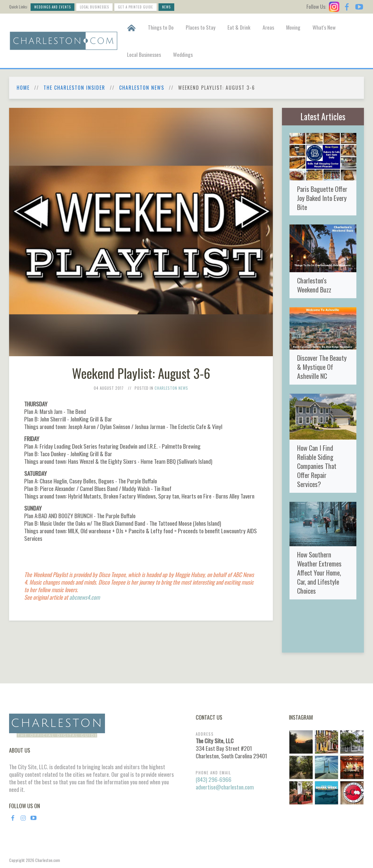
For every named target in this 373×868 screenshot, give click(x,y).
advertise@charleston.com (225, 787)
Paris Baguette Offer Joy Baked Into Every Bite (322, 198)
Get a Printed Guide (136, 7)
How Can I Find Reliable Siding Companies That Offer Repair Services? (317, 466)
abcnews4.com (85, 597)
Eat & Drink (239, 27)
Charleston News (142, 88)
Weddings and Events (52, 7)
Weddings (183, 54)
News (166, 7)
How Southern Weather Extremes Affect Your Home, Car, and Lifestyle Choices (319, 572)
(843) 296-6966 (214, 779)
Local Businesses (94, 7)
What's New (324, 27)
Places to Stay (201, 27)
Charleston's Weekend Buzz (314, 285)
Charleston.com (47, 860)
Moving (293, 27)
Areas (268, 27)
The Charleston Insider (74, 88)
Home (23, 88)
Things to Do (161, 27)
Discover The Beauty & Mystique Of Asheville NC (322, 367)
